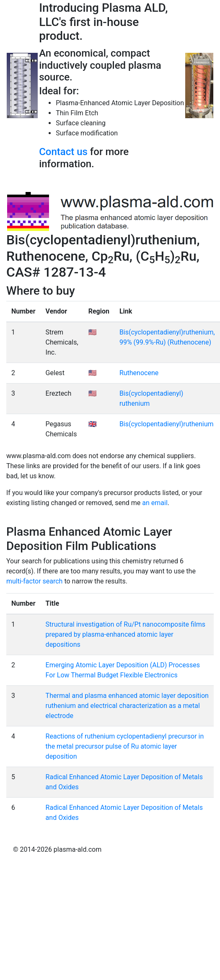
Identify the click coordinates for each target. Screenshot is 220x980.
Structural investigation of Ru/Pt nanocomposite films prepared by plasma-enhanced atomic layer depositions (126, 634)
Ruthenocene (139, 373)
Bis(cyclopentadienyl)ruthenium (167, 424)
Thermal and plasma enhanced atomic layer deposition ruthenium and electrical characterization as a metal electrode (127, 706)
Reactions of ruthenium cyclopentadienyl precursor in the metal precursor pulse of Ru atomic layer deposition (125, 746)
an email (155, 503)
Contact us (63, 152)
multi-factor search (34, 581)
